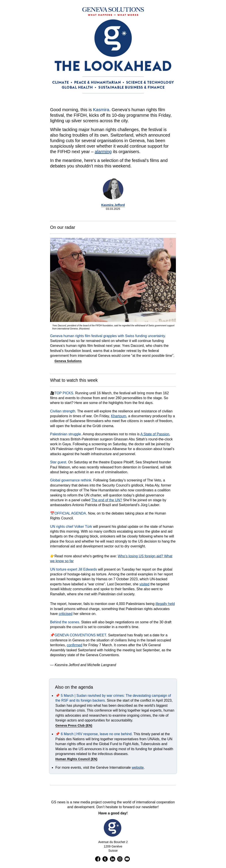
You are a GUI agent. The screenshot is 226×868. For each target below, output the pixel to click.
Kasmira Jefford (113, 205)
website (138, 767)
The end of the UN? (107, 500)
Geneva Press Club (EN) (74, 725)
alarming (103, 152)
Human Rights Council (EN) (76, 759)
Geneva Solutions (68, 361)
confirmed (75, 645)
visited (144, 584)
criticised (66, 614)
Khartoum (118, 416)
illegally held (165, 604)
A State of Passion (155, 434)
